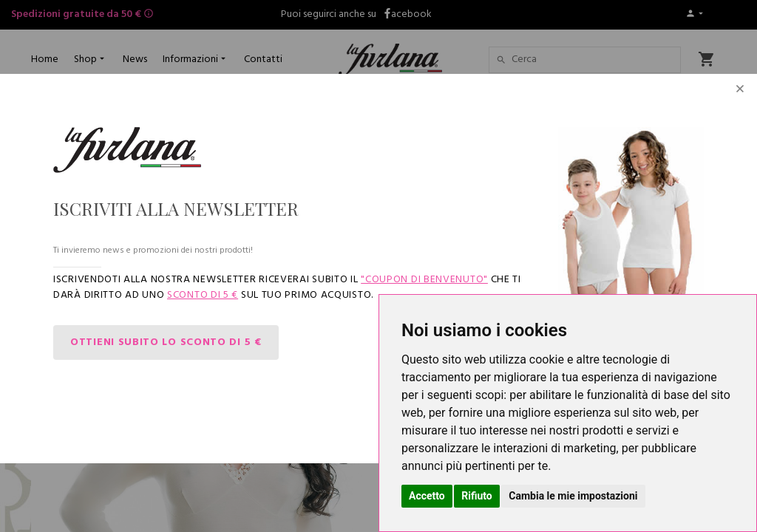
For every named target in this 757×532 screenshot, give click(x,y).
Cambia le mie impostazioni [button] (573, 496)
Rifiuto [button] (477, 496)
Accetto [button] (427, 496)
